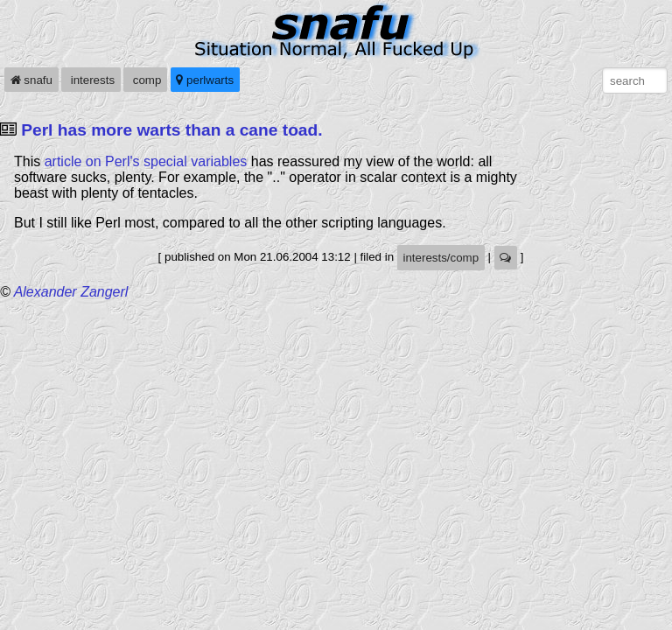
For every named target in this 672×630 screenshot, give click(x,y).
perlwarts (205, 80)
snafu (31, 80)
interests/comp (441, 258)
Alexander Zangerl (71, 292)
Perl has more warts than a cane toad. (171, 130)
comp (145, 80)
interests (91, 80)
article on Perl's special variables (146, 161)
